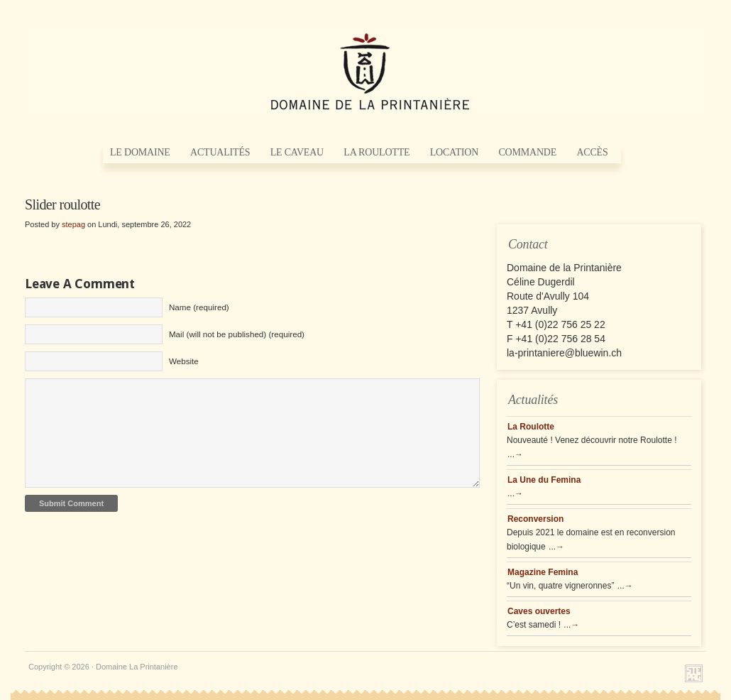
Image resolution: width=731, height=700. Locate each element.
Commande (527, 152)
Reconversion (535, 519)
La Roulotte (377, 152)
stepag (73, 224)
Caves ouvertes (539, 611)
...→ (515, 454)
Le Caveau (297, 152)
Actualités (220, 152)
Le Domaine (140, 152)
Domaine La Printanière (365, 71)
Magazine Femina (543, 572)
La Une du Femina (544, 480)
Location (454, 152)
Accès (592, 152)
